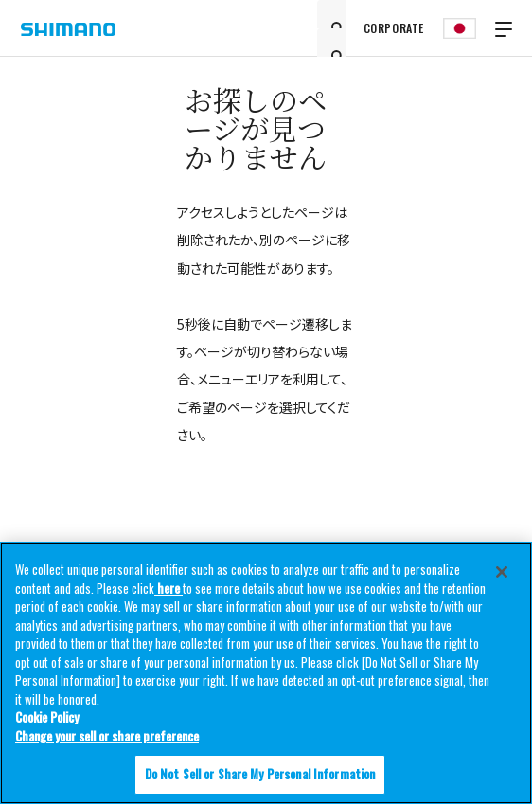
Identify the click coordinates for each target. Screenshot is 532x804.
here (168, 588)
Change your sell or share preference (107, 736)
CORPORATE (394, 28)
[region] (266, 673)
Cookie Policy (47, 717)
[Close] (502, 572)
